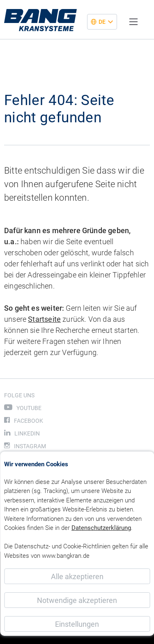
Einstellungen (77, 624)
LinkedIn (27, 433)
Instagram (30, 446)
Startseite (44, 319)
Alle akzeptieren (77, 576)
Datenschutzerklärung (101, 528)
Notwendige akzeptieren (77, 600)
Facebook (29, 421)
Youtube (29, 408)
